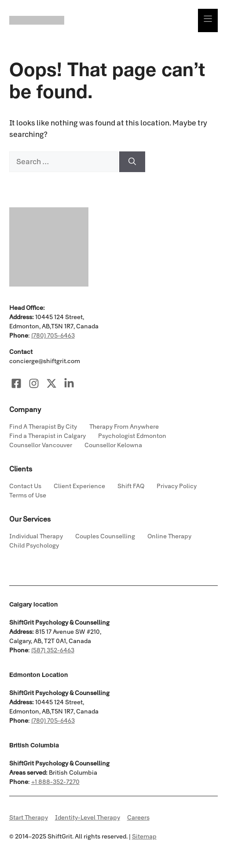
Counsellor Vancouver (41, 445)
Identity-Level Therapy (88, 818)
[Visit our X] (51, 383)
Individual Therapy (36, 536)
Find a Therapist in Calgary (48, 436)
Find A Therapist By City (43, 427)
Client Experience (79, 486)
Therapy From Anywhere (124, 427)
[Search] (132, 162)
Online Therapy (169, 536)
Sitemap (144, 837)
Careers (138, 818)
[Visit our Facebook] (16, 383)
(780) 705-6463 (53, 336)
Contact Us (25, 486)
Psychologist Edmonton (132, 436)
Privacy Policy (177, 486)
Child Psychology (34, 546)
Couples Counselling (105, 536)
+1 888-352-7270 (55, 782)
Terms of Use (28, 495)
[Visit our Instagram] (34, 383)
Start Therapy (29, 818)
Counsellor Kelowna (113, 445)
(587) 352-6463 (53, 650)
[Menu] (208, 20)
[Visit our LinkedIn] (69, 383)
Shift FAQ (131, 486)
